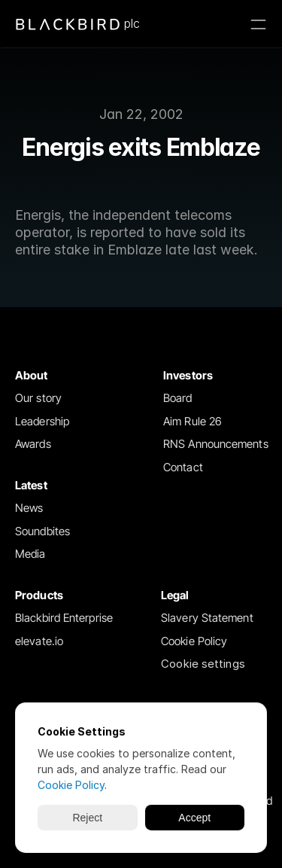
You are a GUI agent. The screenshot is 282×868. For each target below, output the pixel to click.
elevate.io (39, 641)
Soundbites (42, 531)
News (29, 508)
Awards (33, 444)
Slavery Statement (207, 618)
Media (30, 554)
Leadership (42, 421)
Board (178, 398)
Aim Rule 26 (193, 421)
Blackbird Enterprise (64, 618)
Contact (183, 467)
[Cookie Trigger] (203, 664)
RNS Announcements (216, 444)
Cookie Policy (194, 641)
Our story (38, 398)
